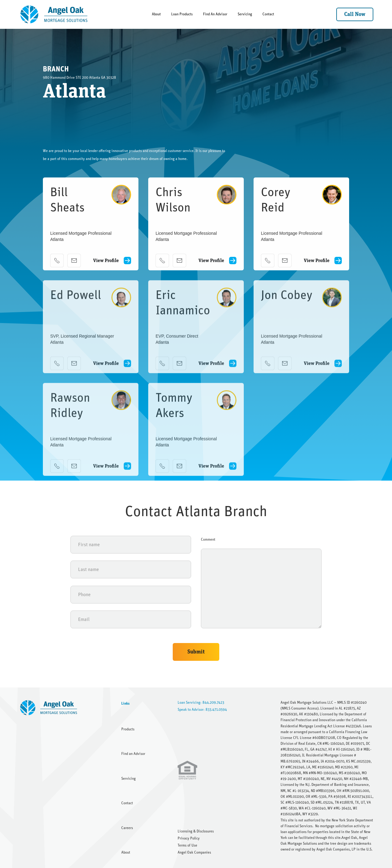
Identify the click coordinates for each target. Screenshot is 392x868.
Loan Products (182, 14)
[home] (54, 14)
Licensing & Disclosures (196, 831)
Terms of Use (187, 845)
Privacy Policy (189, 838)
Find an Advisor (133, 754)
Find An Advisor (215, 14)
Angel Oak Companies (194, 852)
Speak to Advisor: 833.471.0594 (202, 710)
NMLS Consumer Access (300, 708)
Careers (127, 828)
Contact (268, 14)
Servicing (245, 14)
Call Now (355, 14)
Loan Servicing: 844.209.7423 (201, 702)
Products (128, 729)
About (156, 14)
